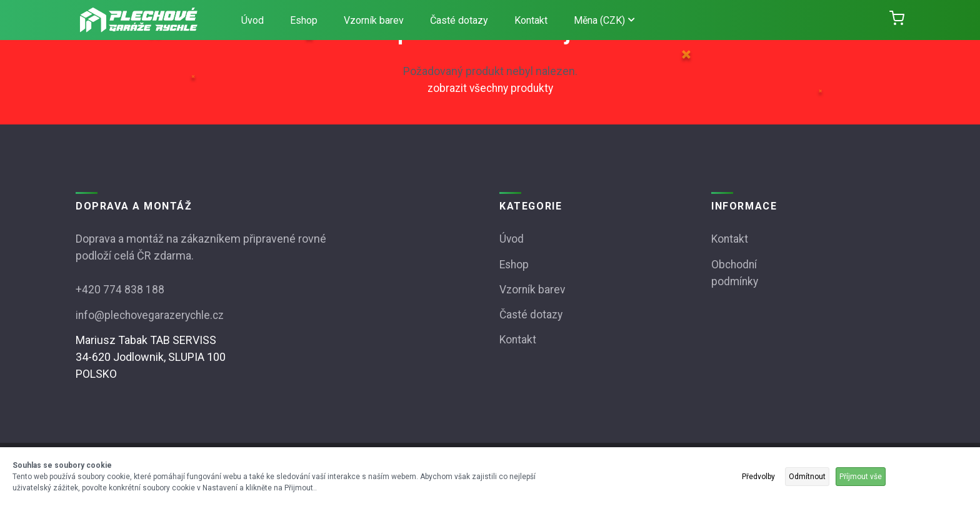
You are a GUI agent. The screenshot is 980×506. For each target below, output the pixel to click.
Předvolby (758, 477)
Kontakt (531, 20)
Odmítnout (807, 477)
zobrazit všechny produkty (490, 88)
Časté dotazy (459, 20)
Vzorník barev (374, 20)
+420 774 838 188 (120, 289)
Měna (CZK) (604, 20)
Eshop (304, 20)
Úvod (252, 20)
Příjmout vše (861, 477)
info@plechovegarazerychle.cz (153, 314)
